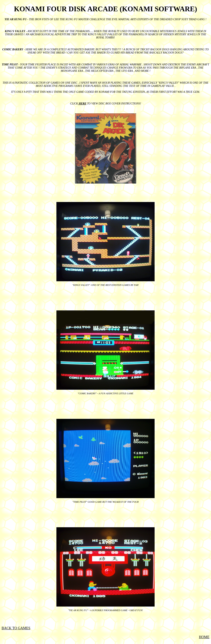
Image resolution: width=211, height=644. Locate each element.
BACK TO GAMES (16, 628)
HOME (204, 637)
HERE (82, 104)
